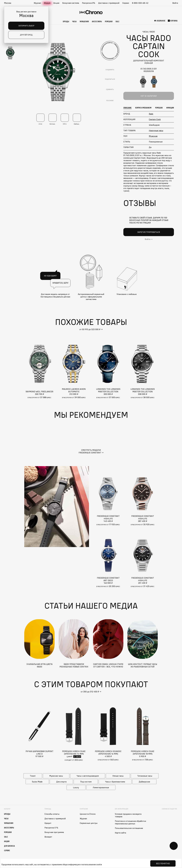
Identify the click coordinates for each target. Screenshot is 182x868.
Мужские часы (56, 776)
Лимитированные (101, 787)
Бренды (66, 21)
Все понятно (163, 863)
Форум (47, 3)
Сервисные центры (89, 823)
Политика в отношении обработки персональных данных (130, 822)
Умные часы (118, 776)
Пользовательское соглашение (129, 828)
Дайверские (144, 782)
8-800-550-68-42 (140, 3)
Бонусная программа (54, 832)
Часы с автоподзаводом (88, 776)
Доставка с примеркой (109, 3)
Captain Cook (155, 119)
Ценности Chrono (88, 814)
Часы (74, 21)
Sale (117, 21)
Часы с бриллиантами (115, 782)
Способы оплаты (52, 814)
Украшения (84, 21)
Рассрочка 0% (89, 3)
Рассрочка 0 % (51, 828)
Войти (175, 3)
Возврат (48, 837)
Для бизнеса (9, 846)
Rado (151, 114)
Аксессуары (97, 21)
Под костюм (86, 782)
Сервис (126, 3)
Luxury (76, 787)
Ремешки (109, 21)
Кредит (48, 823)
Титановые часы (145, 776)
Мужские (153, 136)
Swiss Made (37, 782)
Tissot (33, 776)
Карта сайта (120, 833)
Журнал (37, 3)
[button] (9, 3)
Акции (56, 3)
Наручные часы (156, 130)
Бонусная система (71, 3)
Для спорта (61, 782)
